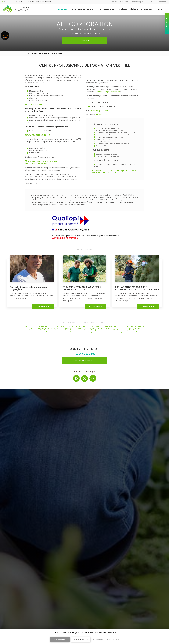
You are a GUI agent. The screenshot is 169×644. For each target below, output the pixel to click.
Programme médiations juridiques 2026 (110, 137)
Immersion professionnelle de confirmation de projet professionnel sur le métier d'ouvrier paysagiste (96, 332)
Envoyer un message (84, 362)
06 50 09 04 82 (75, 33)
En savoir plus (43, 309)
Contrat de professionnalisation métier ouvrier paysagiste (100, 331)
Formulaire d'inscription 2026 (106, 139)
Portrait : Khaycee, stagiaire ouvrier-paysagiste (30, 288)
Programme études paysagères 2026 (110, 131)
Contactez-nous (93, 33)
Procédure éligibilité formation (109, 92)
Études (153, 2)
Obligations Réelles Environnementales (136, 9)
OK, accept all (60, 639)
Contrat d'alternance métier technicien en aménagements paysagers (50, 329)
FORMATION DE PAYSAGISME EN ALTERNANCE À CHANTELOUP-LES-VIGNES (134, 289)
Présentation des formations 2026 (108, 128)
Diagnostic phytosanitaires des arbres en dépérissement (57, 331)
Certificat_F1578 (114, 107)
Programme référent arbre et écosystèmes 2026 (114, 144)
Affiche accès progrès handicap (108, 156)
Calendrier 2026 (102, 146)
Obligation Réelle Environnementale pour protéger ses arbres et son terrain (115, 334)
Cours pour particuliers (82, 9)
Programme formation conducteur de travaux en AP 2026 (116, 133)
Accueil (114, 2)
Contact (162, 2)
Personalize (98, 639)
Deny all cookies (81, 639)
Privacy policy (113, 639)
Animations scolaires (105, 9)
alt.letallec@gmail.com (100, 111)
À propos (124, 2)
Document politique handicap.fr (107, 154)
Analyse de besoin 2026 (105, 142)
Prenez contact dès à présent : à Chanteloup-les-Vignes (115, 172)
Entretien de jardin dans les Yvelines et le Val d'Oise (95, 329)
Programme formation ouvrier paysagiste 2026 (113, 135)
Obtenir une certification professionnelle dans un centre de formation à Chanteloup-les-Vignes (85, 333)
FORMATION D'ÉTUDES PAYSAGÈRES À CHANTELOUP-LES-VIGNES (83, 288)
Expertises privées (139, 2)
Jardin (161, 9)
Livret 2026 (85, 41)
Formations (62, 9)
